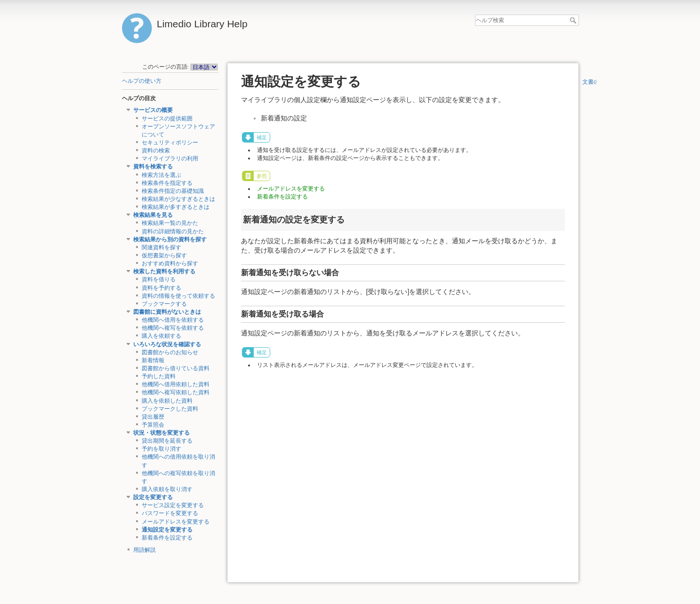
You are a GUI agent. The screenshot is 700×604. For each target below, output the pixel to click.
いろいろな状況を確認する (167, 344)
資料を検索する (153, 167)
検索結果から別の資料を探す (170, 239)
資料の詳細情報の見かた (173, 231)
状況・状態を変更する (161, 433)
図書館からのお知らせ (170, 352)
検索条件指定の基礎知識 (173, 191)
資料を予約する (161, 288)
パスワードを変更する (170, 513)
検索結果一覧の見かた (170, 223)
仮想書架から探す (164, 255)
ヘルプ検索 (574, 20)
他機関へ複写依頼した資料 (176, 392)
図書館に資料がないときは (167, 312)
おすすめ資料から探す (170, 263)
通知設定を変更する (167, 530)
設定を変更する (153, 497)
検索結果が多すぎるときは (176, 207)
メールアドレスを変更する (176, 522)
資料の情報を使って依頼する (178, 296)
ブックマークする (164, 304)
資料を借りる (159, 279)
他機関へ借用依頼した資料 (176, 384)
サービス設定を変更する (173, 505)
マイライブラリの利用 (170, 159)
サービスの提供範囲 (167, 119)
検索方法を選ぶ (161, 175)
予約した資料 (159, 376)
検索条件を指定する (167, 183)
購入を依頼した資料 (167, 401)
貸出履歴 (153, 417)
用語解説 (145, 550)
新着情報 (153, 360)
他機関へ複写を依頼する (173, 328)
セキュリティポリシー (170, 143)
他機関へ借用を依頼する (173, 320)
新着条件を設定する (167, 538)
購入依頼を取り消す (167, 489)
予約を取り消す (161, 449)
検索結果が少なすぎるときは (178, 199)
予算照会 (153, 425)
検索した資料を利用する (164, 271)
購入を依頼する (161, 336)
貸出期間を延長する (167, 441)
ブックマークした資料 (170, 409)
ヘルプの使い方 (142, 81)
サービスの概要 (153, 110)
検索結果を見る (153, 215)
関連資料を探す (161, 247)
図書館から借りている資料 (176, 368)
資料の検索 (156, 151)
